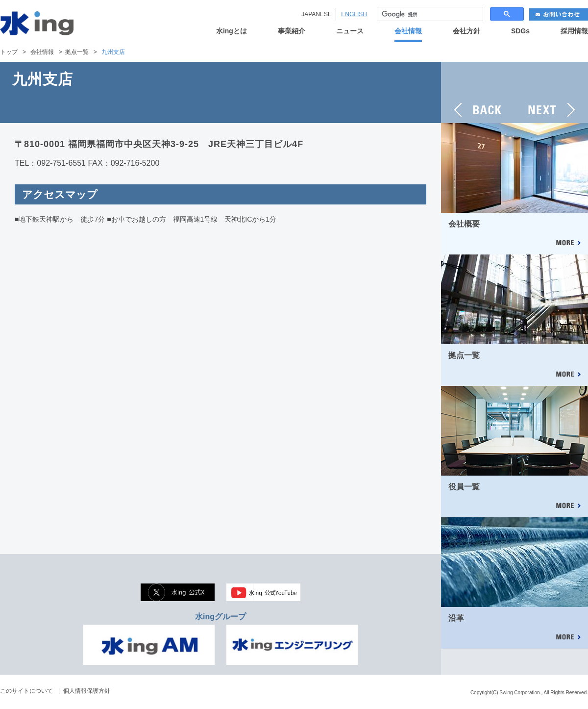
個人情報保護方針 (87, 691)
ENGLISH (354, 14)
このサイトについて (26, 691)
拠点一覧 (77, 52)
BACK (478, 92)
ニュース (350, 31)
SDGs (520, 31)
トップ (9, 52)
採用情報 (574, 31)
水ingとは (232, 31)
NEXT (551, 92)
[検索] (429, 14)
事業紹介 (292, 31)
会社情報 (408, 31)
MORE (568, 243)
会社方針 (466, 31)
